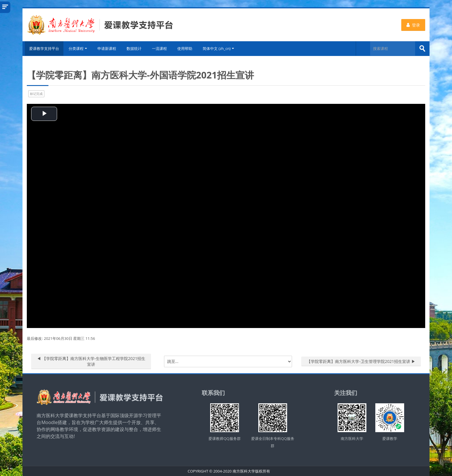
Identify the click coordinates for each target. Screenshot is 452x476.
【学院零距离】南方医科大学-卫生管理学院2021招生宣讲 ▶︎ (361, 361)
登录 (413, 25)
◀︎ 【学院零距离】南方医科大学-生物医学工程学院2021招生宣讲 (91, 361)
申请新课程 (107, 48)
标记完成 (36, 93)
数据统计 (135, 48)
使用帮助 (185, 48)
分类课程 (78, 48)
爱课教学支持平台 (43, 48)
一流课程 (160, 48)
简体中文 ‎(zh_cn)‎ (219, 48)
